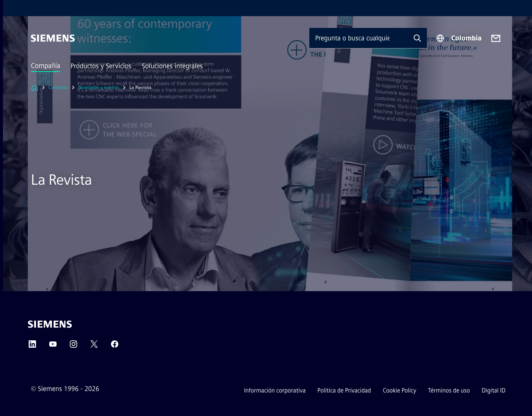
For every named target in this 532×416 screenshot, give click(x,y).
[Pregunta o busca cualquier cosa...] (359, 38)
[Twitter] (94, 346)
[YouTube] (53, 346)
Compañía (46, 66)
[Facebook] (115, 346)
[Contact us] (496, 38)
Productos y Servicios (101, 66)
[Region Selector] (459, 38)
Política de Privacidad (344, 390)
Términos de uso (449, 390)
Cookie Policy (400, 390)
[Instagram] (73, 346)
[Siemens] (53, 38)
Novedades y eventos (99, 87)
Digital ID (494, 390)
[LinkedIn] (32, 346)
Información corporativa (275, 390)
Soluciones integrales (172, 66)
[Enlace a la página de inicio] (35, 88)
